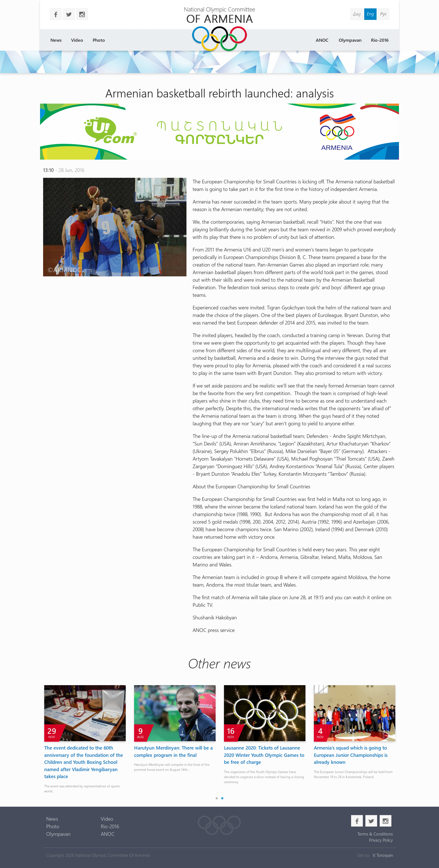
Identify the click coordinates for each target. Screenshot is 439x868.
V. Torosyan (383, 855)
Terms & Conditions (375, 834)
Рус (383, 14)
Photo (99, 40)
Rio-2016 (380, 40)
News (56, 40)
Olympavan (350, 40)
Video (77, 40)
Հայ (357, 14)
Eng (370, 14)
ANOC (322, 40)
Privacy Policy (381, 840)
